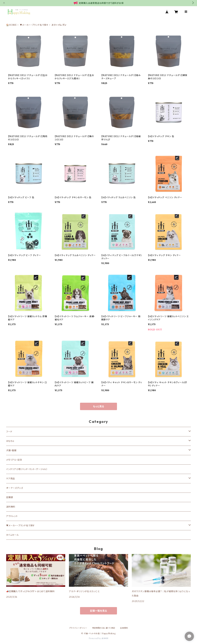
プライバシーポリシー (78, 628)
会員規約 (124, 628)
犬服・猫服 (11, 450)
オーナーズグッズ (15, 488)
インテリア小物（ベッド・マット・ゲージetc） (27, 469)
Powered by (99, 638)
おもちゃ (10, 441)
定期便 (10, 497)
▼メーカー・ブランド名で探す (34, 25)
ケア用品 (11, 479)
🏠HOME (11, 25)
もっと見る (98, 406)
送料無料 (11, 507)
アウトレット (12, 516)
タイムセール (12, 535)
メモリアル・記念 (14, 460)
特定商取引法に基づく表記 (104, 628)
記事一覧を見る (98, 611)
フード (9, 432)
